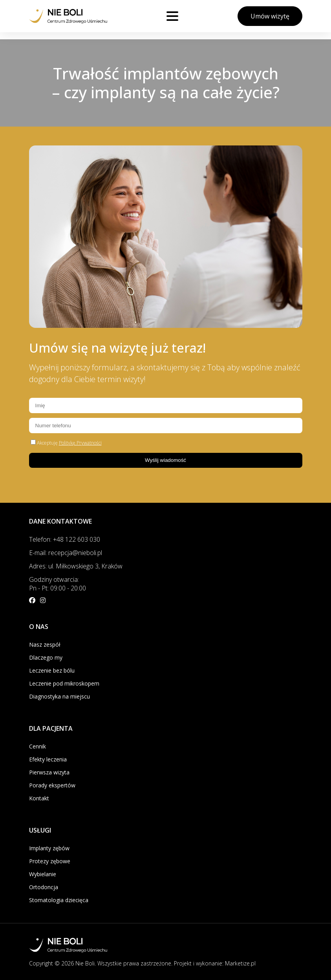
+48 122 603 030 (77, 539)
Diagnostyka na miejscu (59, 696)
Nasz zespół (45, 644)
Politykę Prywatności (80, 443)
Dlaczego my (46, 657)
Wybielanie (43, 874)
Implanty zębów (49, 848)
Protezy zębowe (50, 861)
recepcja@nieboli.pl (75, 553)
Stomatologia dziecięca (59, 900)
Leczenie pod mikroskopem (64, 683)
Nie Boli (85, 963)
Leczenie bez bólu (52, 670)
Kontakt (39, 798)
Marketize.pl (240, 963)
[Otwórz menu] (172, 16)
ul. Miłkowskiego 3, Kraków (85, 566)
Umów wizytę (270, 16)
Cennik (37, 746)
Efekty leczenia (48, 759)
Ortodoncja (44, 887)
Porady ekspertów (52, 785)
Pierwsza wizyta (49, 772)
